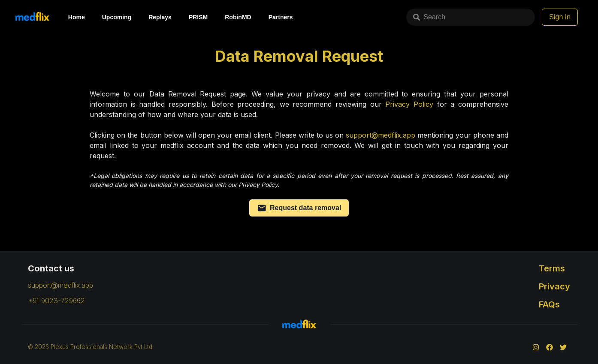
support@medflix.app (381, 135)
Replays (160, 17)
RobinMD (238, 17)
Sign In (560, 17)
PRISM (198, 17)
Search (429, 17)
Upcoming (117, 17)
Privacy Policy (409, 104)
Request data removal (299, 208)
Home (77, 17)
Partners (281, 17)
